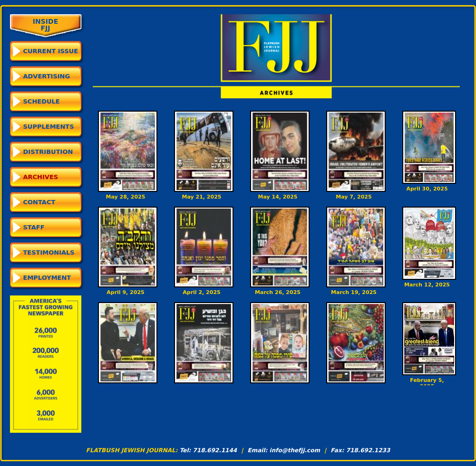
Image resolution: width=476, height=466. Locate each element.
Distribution (48, 152)
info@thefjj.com (295, 450)
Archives (41, 177)
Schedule (42, 101)
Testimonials (49, 252)
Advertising (47, 76)
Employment (47, 278)
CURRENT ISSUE (51, 51)
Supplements (49, 127)
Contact (39, 202)
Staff (34, 227)
